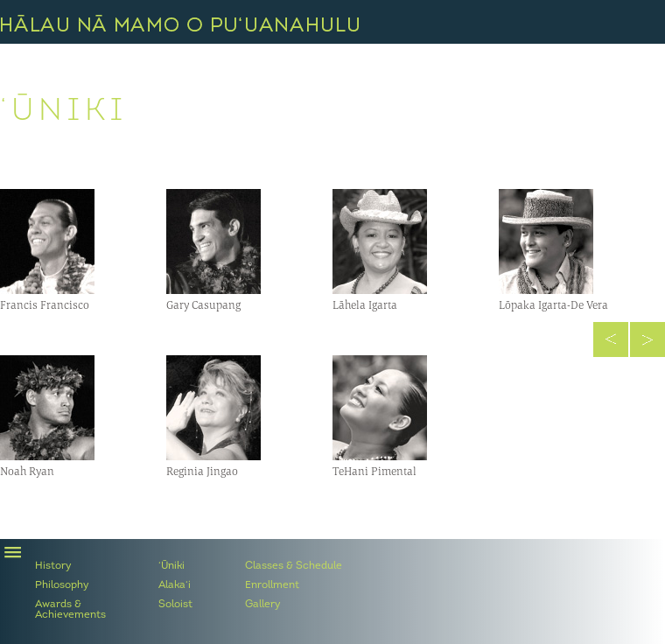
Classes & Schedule (294, 566)
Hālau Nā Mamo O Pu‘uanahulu (180, 23)
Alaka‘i (175, 585)
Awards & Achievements (70, 610)
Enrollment (272, 585)
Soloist (175, 605)
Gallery (263, 605)
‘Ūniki (171, 566)
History (53, 566)
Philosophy (62, 585)
